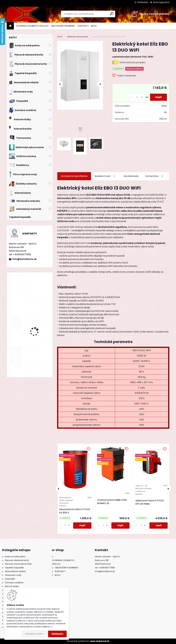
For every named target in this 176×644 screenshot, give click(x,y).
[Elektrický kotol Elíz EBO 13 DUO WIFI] (80, 75)
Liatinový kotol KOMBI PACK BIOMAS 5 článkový (38, 319)
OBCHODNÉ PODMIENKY (63, 26)
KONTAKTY (83, 26)
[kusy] (136, 97)
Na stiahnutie (131, 176)
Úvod (60, 37)
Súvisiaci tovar (106, 176)
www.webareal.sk (100, 641)
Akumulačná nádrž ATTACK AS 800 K (75, 511)
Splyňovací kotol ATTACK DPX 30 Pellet (150, 502)
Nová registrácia (161, 2)
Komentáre (155, 176)
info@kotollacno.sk (25, 259)
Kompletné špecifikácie (74, 176)
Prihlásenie (143, 2)
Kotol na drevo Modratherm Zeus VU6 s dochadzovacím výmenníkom (38, 364)
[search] (112, 14)
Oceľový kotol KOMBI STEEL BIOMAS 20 (112, 502)
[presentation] (60, 84)
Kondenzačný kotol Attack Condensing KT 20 (37, 300)
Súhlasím (57, 634)
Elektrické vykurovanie (77, 37)
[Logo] (26, 14)
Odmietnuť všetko (34, 634)
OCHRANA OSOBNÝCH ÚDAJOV (32, 26)
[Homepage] (10, 26)
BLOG (94, 26)
